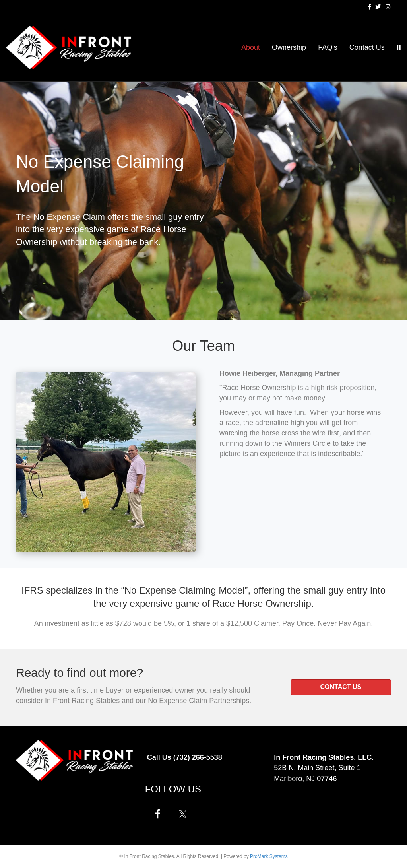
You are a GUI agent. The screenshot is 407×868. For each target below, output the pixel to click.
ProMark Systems (269, 856)
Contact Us (367, 47)
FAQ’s (328, 47)
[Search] (396, 48)
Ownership (289, 47)
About (251, 47)
